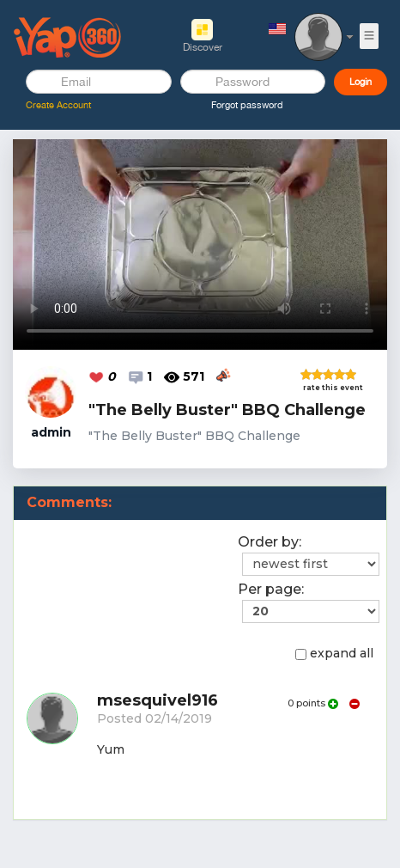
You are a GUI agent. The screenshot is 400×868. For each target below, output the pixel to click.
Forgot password (247, 105)
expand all (334, 653)
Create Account (58, 105)
